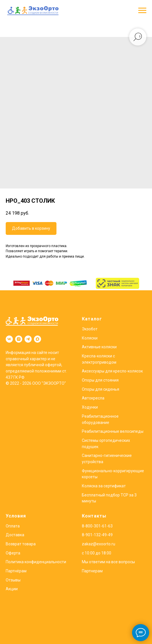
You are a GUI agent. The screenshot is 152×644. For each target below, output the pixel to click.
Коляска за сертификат (104, 486)
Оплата (13, 526)
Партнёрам (16, 571)
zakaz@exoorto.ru (99, 544)
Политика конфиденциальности (36, 562)
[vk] (9, 339)
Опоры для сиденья (101, 389)
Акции (12, 589)
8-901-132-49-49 (97, 535)
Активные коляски (99, 347)
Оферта (13, 553)
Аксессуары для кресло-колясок (112, 371)
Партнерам (92, 571)
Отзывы (13, 580)
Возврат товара (21, 544)
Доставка (15, 535)
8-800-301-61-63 (97, 526)
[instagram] (19, 339)
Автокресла (93, 398)
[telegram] (28, 339)
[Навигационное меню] (142, 11)
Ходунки (90, 407)
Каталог (92, 319)
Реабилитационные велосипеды (113, 431)
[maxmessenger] (38, 339)
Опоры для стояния (100, 380)
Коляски (90, 338)
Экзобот (90, 329)
